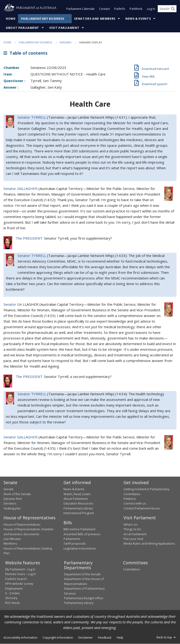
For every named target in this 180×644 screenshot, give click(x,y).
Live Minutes (12, 539)
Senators (10, 504)
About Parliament (22, 28)
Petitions (130, 499)
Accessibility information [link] (21, 637)
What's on (131, 524)
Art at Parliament (135, 534)
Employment (14, 588)
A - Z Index (13, 593)
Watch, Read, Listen (77, 494)
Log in (151, 9)
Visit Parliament (64, 28)
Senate (9, 489)
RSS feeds (13, 603)
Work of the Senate (17, 494)
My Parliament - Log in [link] (20, 569)
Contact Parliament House (142, 508)
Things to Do (132, 529)
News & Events (138, 19)
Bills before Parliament (79, 529)
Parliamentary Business (43, 19)
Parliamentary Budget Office (84, 598)
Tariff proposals (75, 544)
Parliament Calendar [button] (81, 9)
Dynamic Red (13, 499)
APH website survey (19, 584)
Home (11, 19)
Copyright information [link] (58, 637)
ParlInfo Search (16, 579)
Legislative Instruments (80, 548)
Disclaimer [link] (86, 637)
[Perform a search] (173, 9)
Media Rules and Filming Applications (149, 544)
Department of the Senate (82, 574)
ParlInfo (120, 9)
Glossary (11, 598)
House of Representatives (22, 524)
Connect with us (135, 504)
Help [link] (120, 637)
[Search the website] (167, 9)
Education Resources (78, 504)
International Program (79, 513)
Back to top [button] (167, 637)
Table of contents (25, 53)
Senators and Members (95, 19)
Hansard (66, 42)
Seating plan (12, 508)
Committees (131, 569)
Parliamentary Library (78, 508)
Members (10, 544)
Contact (104, 9)
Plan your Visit (133, 539)
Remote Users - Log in (21, 574)
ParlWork (136, 9)
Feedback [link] (105, 637)
